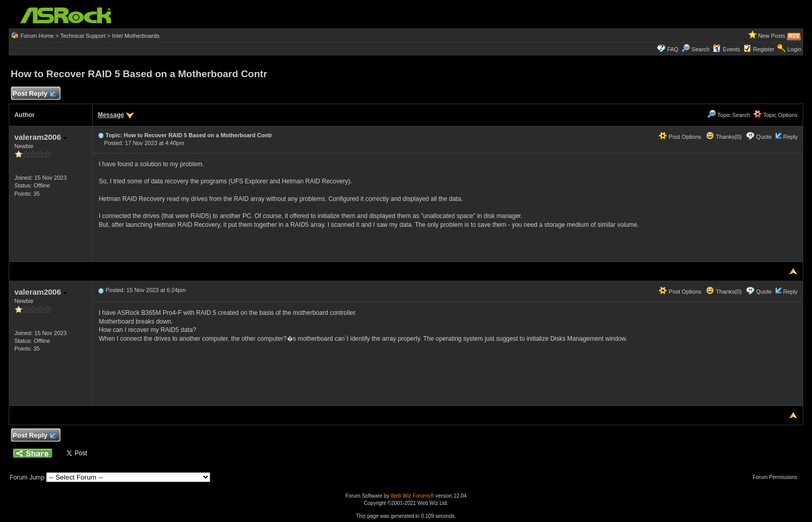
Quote (764, 137)
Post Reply (34, 94)
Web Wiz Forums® (412, 496)
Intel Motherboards (136, 36)
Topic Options (776, 115)
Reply (790, 137)
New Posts (772, 36)
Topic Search (729, 115)
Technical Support (83, 36)
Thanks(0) (723, 137)
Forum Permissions (777, 477)
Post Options (680, 137)
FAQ (673, 49)
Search (700, 49)
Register (764, 49)
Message (111, 115)
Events (726, 49)
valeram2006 (41, 137)
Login (794, 49)
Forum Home (37, 36)
